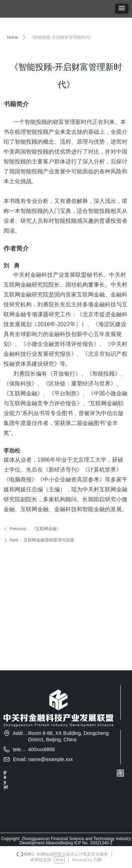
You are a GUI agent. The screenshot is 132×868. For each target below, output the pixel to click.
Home (13, 37)
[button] (122, 9)
